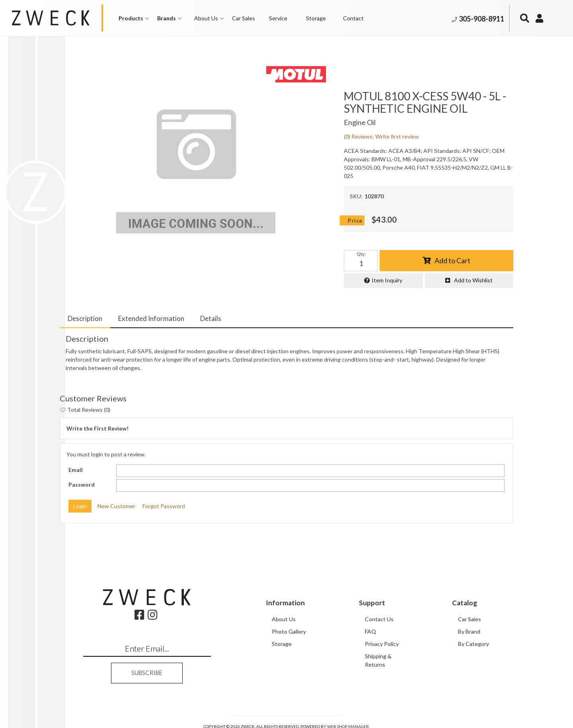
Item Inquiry (387, 280)
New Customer (116, 506)
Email (76, 470)
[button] (134, 18)
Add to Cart (452, 260)
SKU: (356, 196)
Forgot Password (164, 506)
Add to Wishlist (473, 280)
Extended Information (151, 318)
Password (82, 484)
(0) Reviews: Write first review (381, 136)
